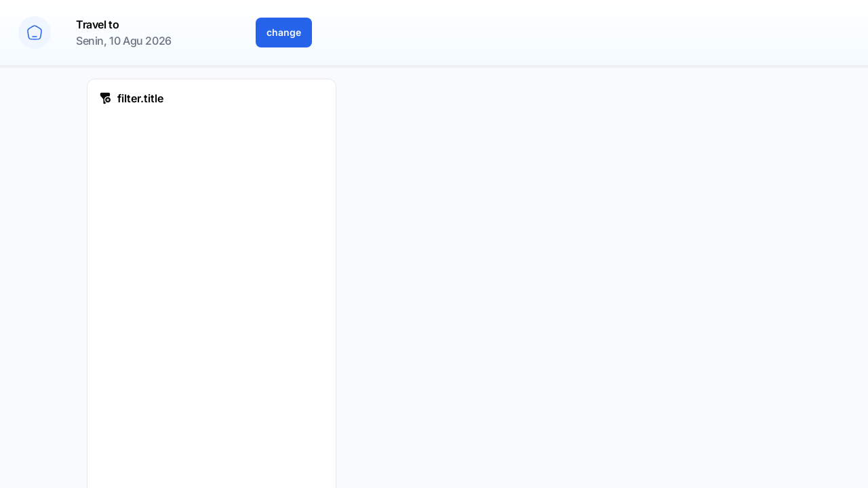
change (284, 32)
